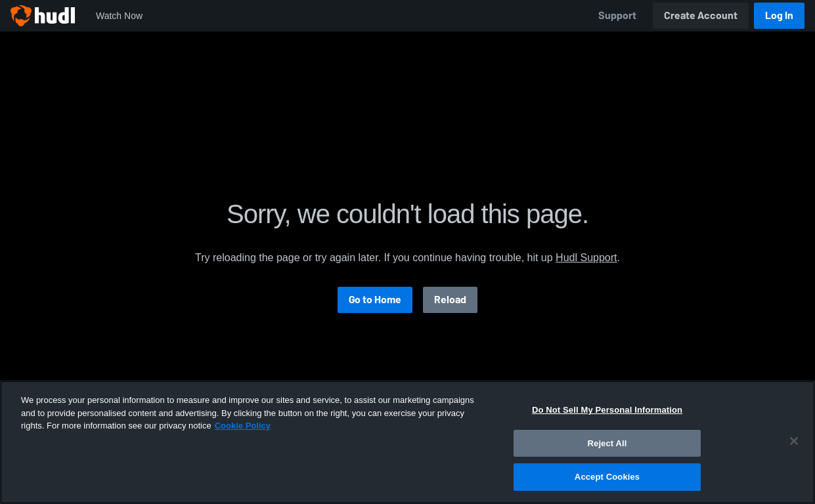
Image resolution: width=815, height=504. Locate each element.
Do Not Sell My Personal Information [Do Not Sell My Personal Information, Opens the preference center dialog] (607, 410)
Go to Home (375, 300)
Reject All (607, 443)
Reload (450, 300)
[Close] (794, 441)
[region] (407, 442)
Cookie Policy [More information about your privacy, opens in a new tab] (243, 426)
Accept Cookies (607, 477)
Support (617, 15)
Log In (779, 15)
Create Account (701, 15)
